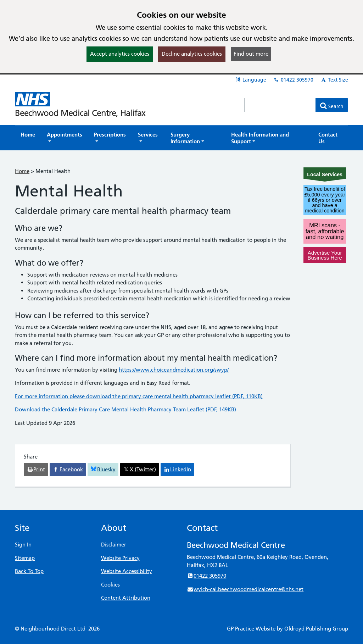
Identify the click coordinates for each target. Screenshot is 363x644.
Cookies (110, 585)
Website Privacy (120, 558)
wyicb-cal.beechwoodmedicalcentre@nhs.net (245, 589)
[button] (65, 138)
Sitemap (25, 558)
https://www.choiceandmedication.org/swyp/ (174, 370)
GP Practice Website (251, 629)
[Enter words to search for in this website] (280, 105)
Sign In (23, 545)
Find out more (251, 54)
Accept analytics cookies (120, 54)
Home (22, 171)
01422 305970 (293, 80)
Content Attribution (126, 598)
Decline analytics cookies (192, 54)
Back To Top (29, 571)
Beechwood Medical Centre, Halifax (80, 113)
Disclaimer (114, 545)
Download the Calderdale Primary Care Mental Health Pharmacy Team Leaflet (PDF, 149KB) (125, 409)
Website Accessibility (127, 571)
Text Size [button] (334, 80)
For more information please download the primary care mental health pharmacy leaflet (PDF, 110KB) (139, 396)
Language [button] (250, 80)
